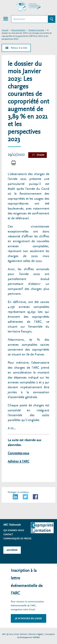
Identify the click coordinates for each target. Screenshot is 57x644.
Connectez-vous (18, 453)
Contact (8, 534)
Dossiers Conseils (36, 30)
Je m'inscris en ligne (28, 618)
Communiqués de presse (17, 539)
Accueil (5, 30)
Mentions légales (36, 634)
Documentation (18, 30)
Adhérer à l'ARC (19, 461)
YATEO (36, 637)
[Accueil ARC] (29, 7)
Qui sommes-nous (14, 530)
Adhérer (12, 550)
